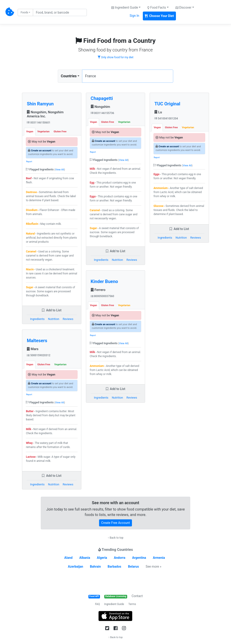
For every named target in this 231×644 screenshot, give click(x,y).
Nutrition (54, 319)
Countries (69, 76)
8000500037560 (102, 296)
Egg (92, 183)
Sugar (29, 287)
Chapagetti (102, 98)
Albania (85, 558)
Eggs (93, 196)
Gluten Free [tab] (60, 132)
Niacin (30, 269)
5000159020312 (39, 355)
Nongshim (100, 107)
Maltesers (37, 341)
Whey (29, 443)
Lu (158, 112)
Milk (28, 429)
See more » (154, 567)
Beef (29, 178)
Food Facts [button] (157, 7)
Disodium (32, 210)
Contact (137, 596)
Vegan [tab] (30, 132)
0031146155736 (102, 113)
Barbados (114, 567)
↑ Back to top (115, 538)
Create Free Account (115, 523)
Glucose (158, 206)
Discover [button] (184, 7)
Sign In (134, 16)
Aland (68, 558)
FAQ (97, 604)
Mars (33, 349)
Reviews (68, 319)
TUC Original (167, 104)
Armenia (159, 558)
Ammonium (97, 366)
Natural (30, 234)
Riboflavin (32, 224)
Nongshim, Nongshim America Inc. (45, 114)
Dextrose (31, 192)
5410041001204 (166, 119)
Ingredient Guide (114, 604)
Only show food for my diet (116, 57)
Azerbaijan (75, 567)
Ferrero (98, 290)
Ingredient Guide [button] (125, 7)
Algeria (102, 558)
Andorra (119, 558)
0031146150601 (39, 123)
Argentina (139, 558)
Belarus (134, 567)
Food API (94, 596)
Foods (24, 12)
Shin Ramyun (40, 104)
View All (60, 170)
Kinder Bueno (104, 281)
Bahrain (95, 567)
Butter (30, 411)
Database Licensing (116, 596)
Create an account (41, 151)
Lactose (31, 457)
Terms (132, 604)
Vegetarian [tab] (44, 132)
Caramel (31, 252)
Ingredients (37, 319)
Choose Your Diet (159, 16)
